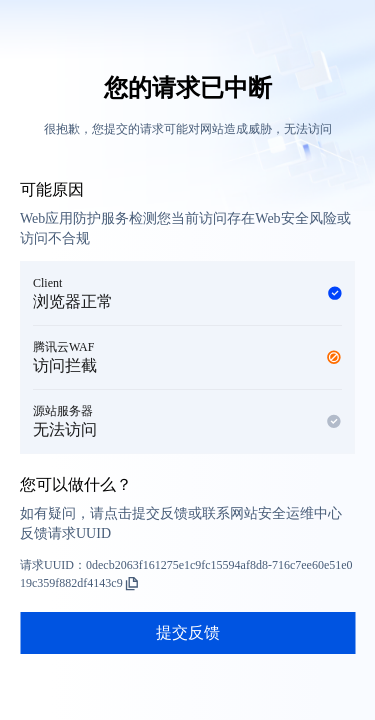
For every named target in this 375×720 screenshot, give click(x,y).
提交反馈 (188, 632)
